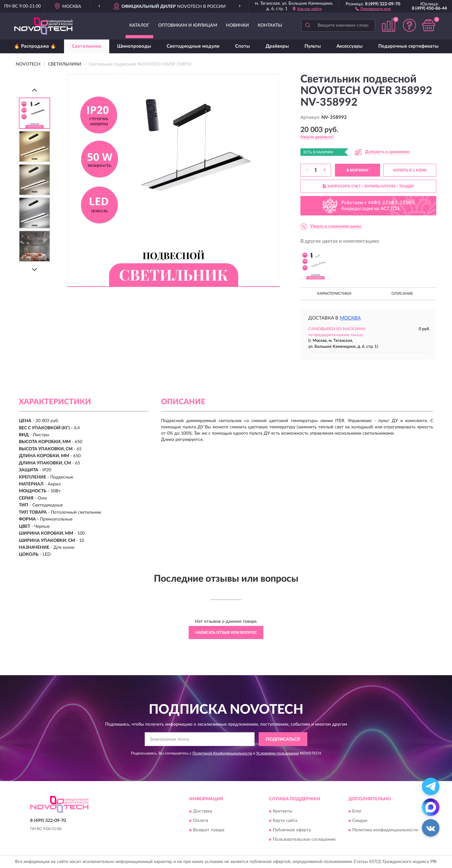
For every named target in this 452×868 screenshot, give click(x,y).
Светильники (87, 46)
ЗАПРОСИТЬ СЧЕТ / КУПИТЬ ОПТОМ (368, 186)
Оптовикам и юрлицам (188, 25)
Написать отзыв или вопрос (226, 632)
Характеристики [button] (334, 294)
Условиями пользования (277, 753)
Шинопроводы (134, 46)
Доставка (203, 811)
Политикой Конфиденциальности (222, 753)
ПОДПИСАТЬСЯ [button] (283, 739)
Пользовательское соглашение (304, 839)
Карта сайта (285, 821)
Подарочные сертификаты (408, 46)
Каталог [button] (139, 25)
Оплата (201, 821)
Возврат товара (209, 830)
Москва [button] (350, 318)
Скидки (360, 821)
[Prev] (35, 90)
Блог (357, 811)
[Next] (35, 270)
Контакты (270, 25)
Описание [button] (402, 294)
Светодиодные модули (193, 46)
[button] (373, 8)
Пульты (313, 46)
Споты (242, 46)
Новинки (237, 25)
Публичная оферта (292, 830)
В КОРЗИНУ (358, 170)
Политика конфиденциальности (385, 830)
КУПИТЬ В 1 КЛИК (410, 170)
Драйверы (277, 46)
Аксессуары (350, 46)
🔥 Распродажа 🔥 (35, 46)
